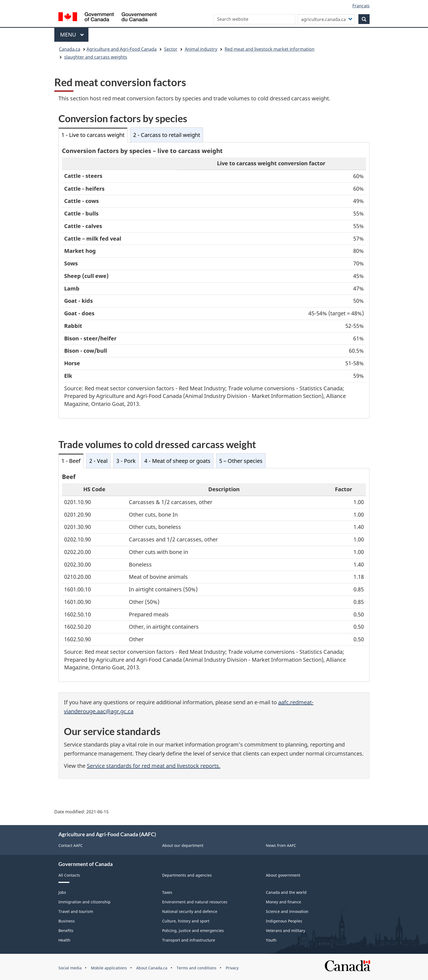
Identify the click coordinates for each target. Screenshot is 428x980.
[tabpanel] (214, 280)
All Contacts (69, 875)
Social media (70, 968)
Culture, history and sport (186, 921)
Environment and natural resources (195, 902)
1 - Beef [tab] (71, 461)
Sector (171, 49)
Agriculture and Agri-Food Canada (122, 49)
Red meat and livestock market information (270, 49)
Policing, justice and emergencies (193, 930)
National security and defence (190, 911)
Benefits (66, 930)
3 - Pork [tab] (126, 461)
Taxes (167, 892)
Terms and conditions (197, 968)
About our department (183, 845)
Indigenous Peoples (284, 921)
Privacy (232, 968)
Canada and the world (286, 892)
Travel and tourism (76, 911)
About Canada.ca (152, 968)
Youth (271, 940)
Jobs (62, 892)
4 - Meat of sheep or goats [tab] (177, 461)
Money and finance (283, 902)
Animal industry (201, 49)
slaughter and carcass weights (96, 57)
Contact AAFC (71, 845)
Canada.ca (70, 49)
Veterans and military (286, 930)
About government (283, 875)
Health (64, 940)
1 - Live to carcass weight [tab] (93, 135)
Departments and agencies (187, 875)
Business (67, 921)
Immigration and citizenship (84, 902)
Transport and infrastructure (189, 940)
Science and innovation (287, 911)
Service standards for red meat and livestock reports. (154, 766)
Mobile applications (109, 968)
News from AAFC (281, 845)
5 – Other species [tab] (241, 461)
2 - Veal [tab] (98, 461)
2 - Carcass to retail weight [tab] (167, 135)
